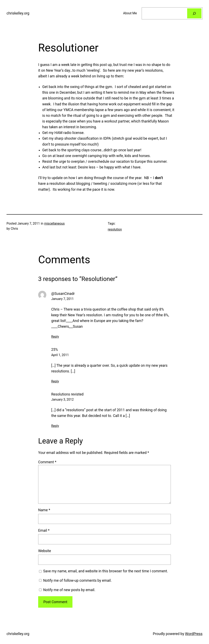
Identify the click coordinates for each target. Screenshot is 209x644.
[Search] (194, 13)
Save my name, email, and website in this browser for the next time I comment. (106, 571)
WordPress (194, 634)
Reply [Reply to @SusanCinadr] (55, 337)
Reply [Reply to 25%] (55, 381)
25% (55, 350)
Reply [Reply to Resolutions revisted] (55, 426)
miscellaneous (54, 224)
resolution (115, 230)
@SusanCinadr (63, 294)
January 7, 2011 (62, 299)
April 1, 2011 (60, 355)
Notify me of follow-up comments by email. (77, 580)
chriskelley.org (18, 13)
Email (44, 530)
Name (44, 510)
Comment (47, 462)
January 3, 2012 (62, 400)
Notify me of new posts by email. (69, 590)
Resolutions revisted (67, 394)
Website (45, 551)
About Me (130, 13)
